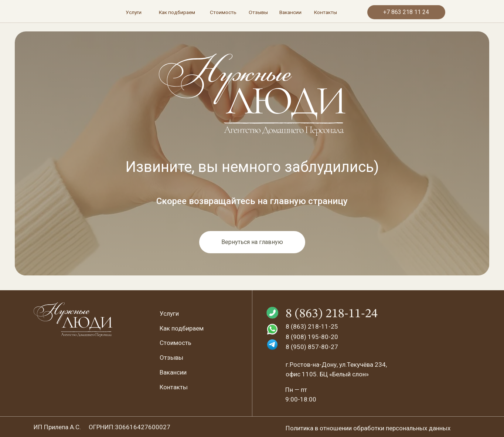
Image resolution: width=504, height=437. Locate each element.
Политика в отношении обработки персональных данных (368, 428)
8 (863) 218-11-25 (312, 326)
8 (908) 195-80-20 (312, 337)
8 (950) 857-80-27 (312, 347)
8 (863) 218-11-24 (332, 314)
